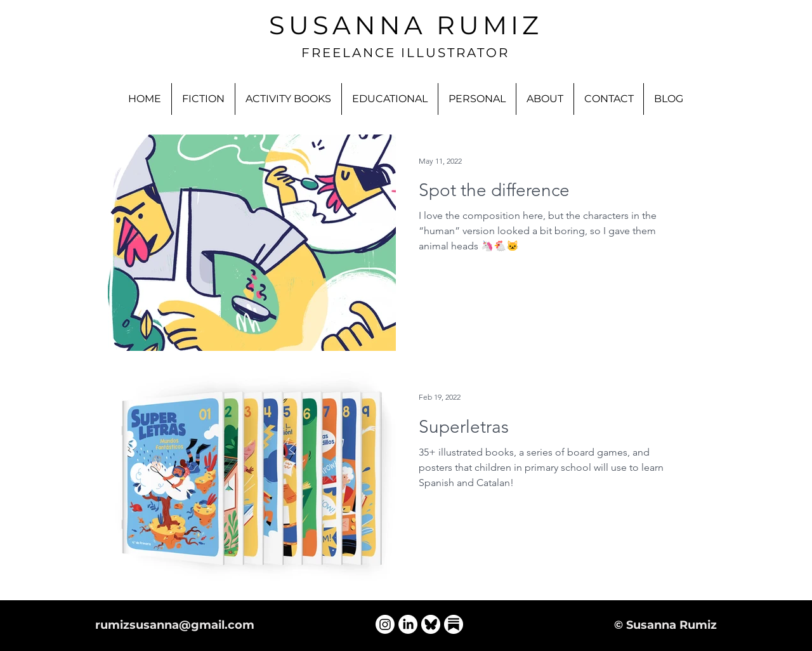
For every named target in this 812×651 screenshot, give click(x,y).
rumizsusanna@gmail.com (175, 625)
